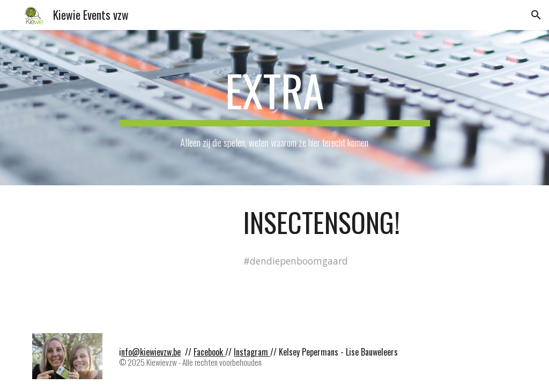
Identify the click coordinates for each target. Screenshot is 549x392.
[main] (274, 108)
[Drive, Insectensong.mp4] (129, 253)
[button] (536, 15)
